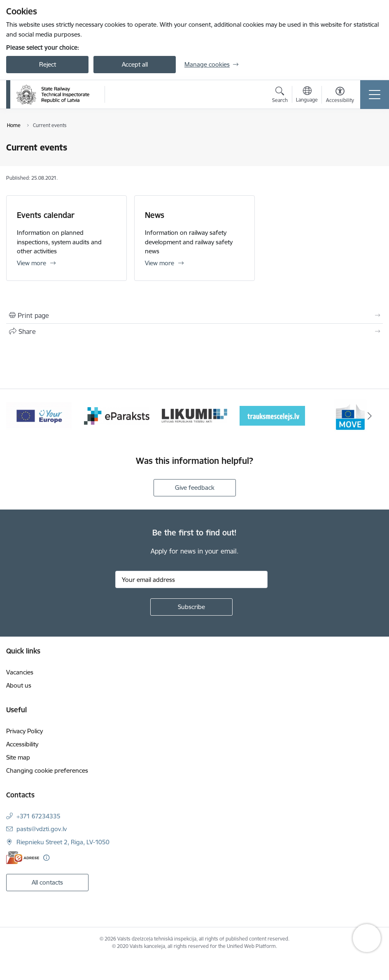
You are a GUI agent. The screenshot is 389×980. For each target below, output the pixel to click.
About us (19, 685)
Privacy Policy (24, 731)
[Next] (370, 416)
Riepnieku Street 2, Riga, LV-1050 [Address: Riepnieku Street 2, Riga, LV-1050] (63, 842)
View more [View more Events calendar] (31, 263)
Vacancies (20, 672)
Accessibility (22, 744)
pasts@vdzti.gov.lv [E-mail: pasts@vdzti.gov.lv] (42, 829)
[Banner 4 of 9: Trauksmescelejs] (272, 415)
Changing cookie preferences (47, 770)
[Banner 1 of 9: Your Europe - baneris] (39, 415)
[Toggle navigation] (375, 95)
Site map (18, 757)
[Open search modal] (280, 96)
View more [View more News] (160, 263)
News (155, 215)
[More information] (46, 858)
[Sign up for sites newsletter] (191, 607)
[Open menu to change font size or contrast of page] (340, 96)
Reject (48, 64)
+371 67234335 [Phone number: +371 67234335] (38, 816)
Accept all (135, 64)
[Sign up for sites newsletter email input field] (191, 579)
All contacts (47, 882)
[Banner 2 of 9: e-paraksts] (117, 415)
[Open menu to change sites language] (307, 95)
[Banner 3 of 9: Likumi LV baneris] (194, 415)
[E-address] (23, 858)
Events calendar (46, 215)
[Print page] (194, 315)
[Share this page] (194, 331)
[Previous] (20, 416)
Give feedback (195, 488)
